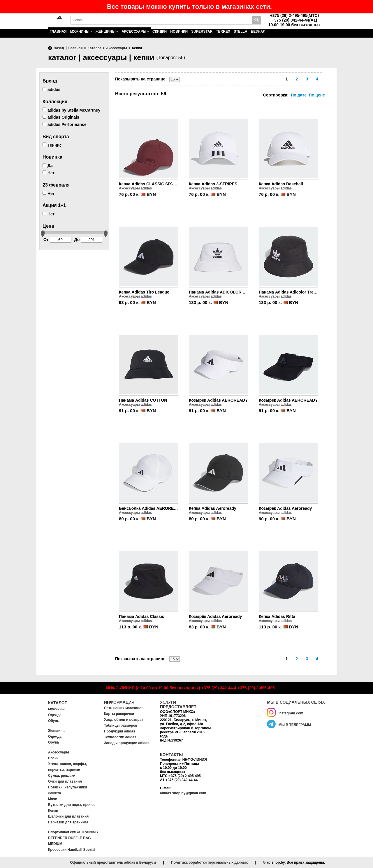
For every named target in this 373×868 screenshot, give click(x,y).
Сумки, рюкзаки (62, 776)
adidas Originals (61, 117)
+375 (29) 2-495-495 (256, 688)
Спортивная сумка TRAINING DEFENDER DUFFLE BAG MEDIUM (73, 838)
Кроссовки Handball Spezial (72, 850)
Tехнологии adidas (120, 737)
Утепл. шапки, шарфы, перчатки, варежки (68, 767)
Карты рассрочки (119, 714)
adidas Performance (65, 124)
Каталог (58, 703)
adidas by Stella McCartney (71, 110)
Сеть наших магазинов (124, 708)
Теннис (52, 145)
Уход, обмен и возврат (124, 720)
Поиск (257, 20)
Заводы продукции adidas (127, 743)
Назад (59, 48)
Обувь (54, 721)
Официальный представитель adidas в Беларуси (113, 862)
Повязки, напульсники (68, 787)
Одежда (55, 715)
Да (48, 166)
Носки (53, 758)
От (57, 240)
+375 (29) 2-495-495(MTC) (295, 15)
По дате (299, 95)
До (88, 240)
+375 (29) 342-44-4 (219, 688)
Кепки (53, 811)
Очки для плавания (65, 781)
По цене (317, 95)
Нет (49, 173)
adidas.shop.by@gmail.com (183, 793)
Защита (54, 793)
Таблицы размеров (121, 725)
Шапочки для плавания (68, 816)
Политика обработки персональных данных (209, 862)
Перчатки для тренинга (68, 822)
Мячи (53, 799)
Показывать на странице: (141, 79)
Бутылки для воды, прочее (72, 805)
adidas (51, 89)
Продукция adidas (120, 731)
